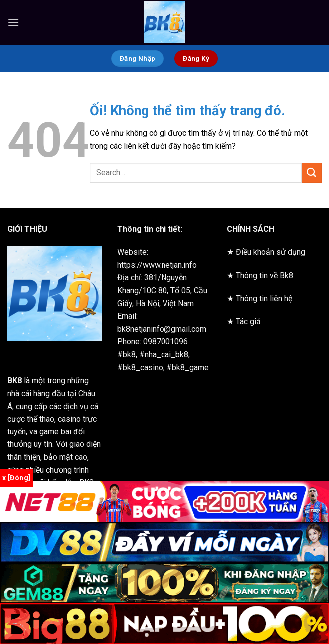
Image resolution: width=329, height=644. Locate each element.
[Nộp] (312, 172)
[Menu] (13, 22)
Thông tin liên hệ (264, 299)
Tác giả (248, 322)
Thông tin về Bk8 (264, 276)
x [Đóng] (16, 478)
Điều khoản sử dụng (270, 252)
